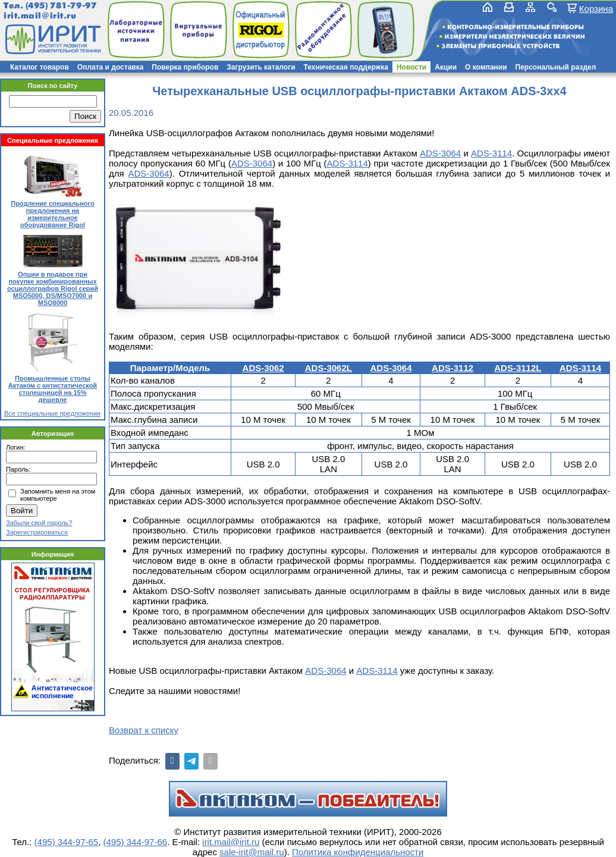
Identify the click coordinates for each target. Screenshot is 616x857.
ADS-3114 (491, 153)
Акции (446, 67)
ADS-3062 (263, 368)
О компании (486, 67)
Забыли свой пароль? (39, 523)
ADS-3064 (440, 153)
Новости (411, 67)
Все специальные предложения (52, 413)
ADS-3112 (452, 368)
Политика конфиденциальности (358, 852)
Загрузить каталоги (261, 67)
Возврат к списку (144, 730)
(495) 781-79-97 (61, 6)
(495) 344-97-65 (67, 842)
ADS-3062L (329, 368)
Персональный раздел (556, 67)
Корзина (596, 8)
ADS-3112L (518, 368)
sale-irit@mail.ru (252, 852)
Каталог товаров (40, 67)
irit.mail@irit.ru (40, 16)
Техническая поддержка (346, 67)
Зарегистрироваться (37, 532)
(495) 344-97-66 (136, 842)
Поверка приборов (185, 67)
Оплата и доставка (111, 67)
